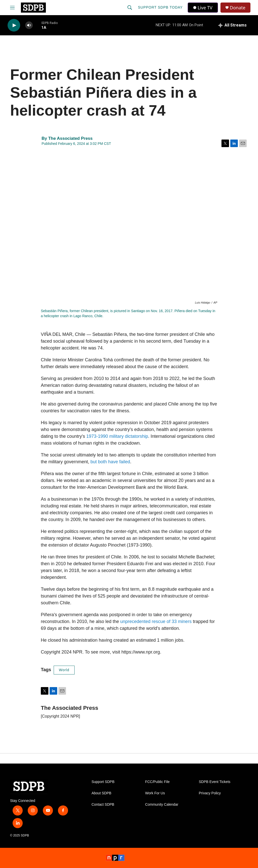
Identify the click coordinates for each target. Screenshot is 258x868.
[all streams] (232, 25)
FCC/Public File (157, 782)
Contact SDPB (103, 805)
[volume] (29, 25)
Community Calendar (162, 805)
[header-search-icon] (130, 8)
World (64, 670)
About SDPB (101, 793)
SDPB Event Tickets (215, 782)
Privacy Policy (210, 793)
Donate (238, 8)
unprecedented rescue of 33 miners (156, 621)
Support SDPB (103, 782)
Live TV (203, 8)
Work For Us (155, 793)
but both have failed (110, 462)
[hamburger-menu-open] (12, 8)
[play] (14, 25)
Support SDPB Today (160, 7)
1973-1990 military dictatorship (117, 436)
